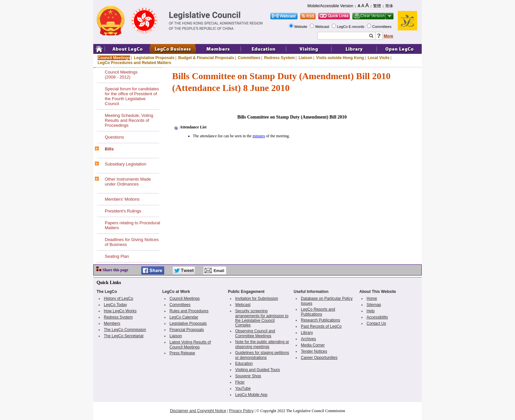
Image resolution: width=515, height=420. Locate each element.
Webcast (323, 27)
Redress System (279, 58)
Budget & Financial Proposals (206, 58)
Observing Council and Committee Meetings (255, 333)
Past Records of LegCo (321, 326)
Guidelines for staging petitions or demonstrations (262, 355)
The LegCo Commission (125, 330)
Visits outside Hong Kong (340, 58)
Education (244, 364)
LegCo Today (115, 305)
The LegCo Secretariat (124, 336)
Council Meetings (114, 58)
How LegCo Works (120, 311)
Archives (308, 339)
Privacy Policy (241, 411)
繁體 (377, 6)
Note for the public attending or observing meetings (262, 344)
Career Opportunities (319, 358)
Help (371, 311)
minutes (259, 136)
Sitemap (374, 305)
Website (301, 27)
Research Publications (320, 320)
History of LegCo (118, 298)
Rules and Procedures (189, 311)
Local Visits (378, 58)
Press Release (182, 353)
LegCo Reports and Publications (318, 312)
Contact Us (376, 323)
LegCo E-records (351, 27)
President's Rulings (123, 211)
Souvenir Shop (248, 376)
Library (307, 333)
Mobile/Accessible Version (330, 6)
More (388, 36)
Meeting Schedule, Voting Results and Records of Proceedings (129, 120)
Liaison (305, 58)
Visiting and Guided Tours (257, 370)
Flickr (240, 382)
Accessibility (377, 317)
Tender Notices (314, 351)
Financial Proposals (187, 330)
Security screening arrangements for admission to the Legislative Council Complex (262, 318)
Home (372, 298)
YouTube (243, 388)
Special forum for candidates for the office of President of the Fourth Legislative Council (132, 96)
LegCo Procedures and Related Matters (134, 63)
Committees (382, 27)
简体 (389, 6)
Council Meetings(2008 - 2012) (121, 75)
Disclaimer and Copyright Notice (198, 411)
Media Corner (313, 345)
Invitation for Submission (257, 298)
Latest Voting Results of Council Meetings (190, 345)
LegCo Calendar (184, 317)
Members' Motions (122, 199)
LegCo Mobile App (251, 395)
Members (112, 323)
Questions (114, 137)
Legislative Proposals (154, 58)
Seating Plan (117, 256)
